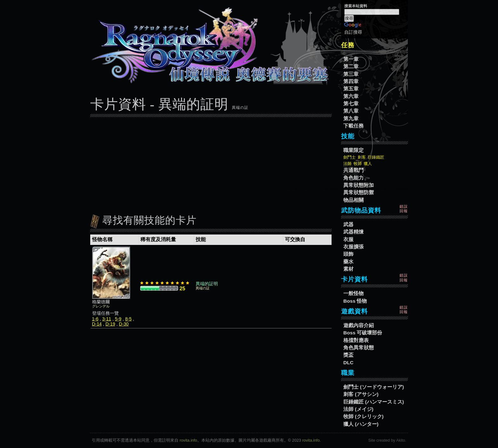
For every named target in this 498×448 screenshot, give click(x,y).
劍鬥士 (350, 157)
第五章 (351, 89)
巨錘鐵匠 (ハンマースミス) (374, 402)
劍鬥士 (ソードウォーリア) (374, 387)
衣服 (348, 239)
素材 (348, 269)
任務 (348, 45)
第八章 (351, 111)
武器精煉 (353, 232)
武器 (348, 224)
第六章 (351, 96)
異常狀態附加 (359, 185)
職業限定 (353, 150)
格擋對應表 (356, 340)
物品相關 (353, 200)
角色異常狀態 (359, 348)
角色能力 (353, 178)
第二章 (351, 66)
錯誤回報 (404, 209)
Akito (400, 440)
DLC (348, 362)
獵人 (368, 164)
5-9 (118, 319)
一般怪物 (353, 293)
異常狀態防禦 (359, 192)
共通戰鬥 (353, 170)
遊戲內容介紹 (359, 325)
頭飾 (348, 254)
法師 (347, 164)
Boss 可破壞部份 (363, 333)
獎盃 (348, 355)
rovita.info (188, 440)
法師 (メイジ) (358, 409)
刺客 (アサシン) (361, 394)
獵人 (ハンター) (361, 424)
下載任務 (353, 126)
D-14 (97, 324)
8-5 (128, 319)
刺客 (362, 157)
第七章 (351, 104)
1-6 (95, 319)
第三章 (351, 74)
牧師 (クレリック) (363, 416)
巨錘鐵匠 (376, 157)
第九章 (351, 119)
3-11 (107, 319)
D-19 (110, 324)
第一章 (351, 59)
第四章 (351, 81)
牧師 (358, 164)
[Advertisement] (211, 164)
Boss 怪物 (355, 301)
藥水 (348, 262)
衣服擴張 (353, 247)
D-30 (124, 324)
